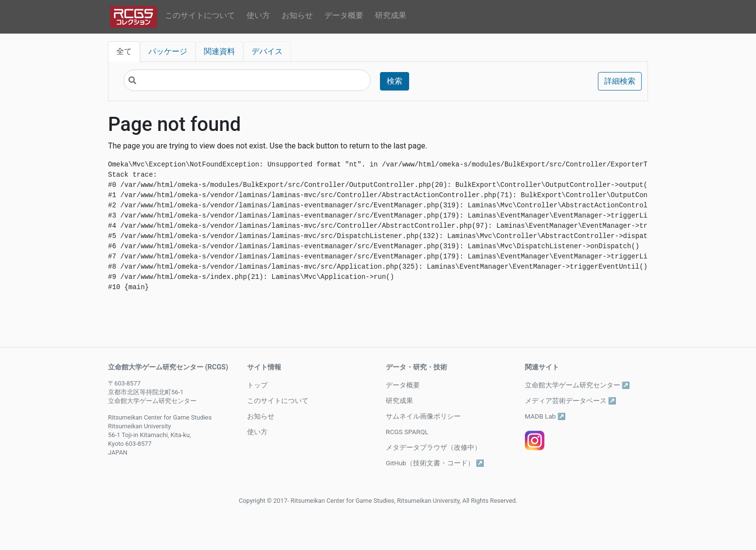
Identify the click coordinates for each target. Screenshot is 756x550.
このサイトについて (200, 15)
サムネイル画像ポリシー (423, 416)
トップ (257, 385)
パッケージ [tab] (168, 51)
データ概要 (344, 15)
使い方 (258, 15)
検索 (395, 81)
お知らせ (297, 15)
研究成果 (391, 15)
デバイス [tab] (267, 51)
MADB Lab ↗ (545, 416)
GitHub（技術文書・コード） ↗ (435, 463)
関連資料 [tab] (219, 51)
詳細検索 (620, 81)
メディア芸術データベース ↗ (571, 401)
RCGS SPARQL (407, 432)
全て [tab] (124, 51)
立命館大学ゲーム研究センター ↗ (577, 385)
